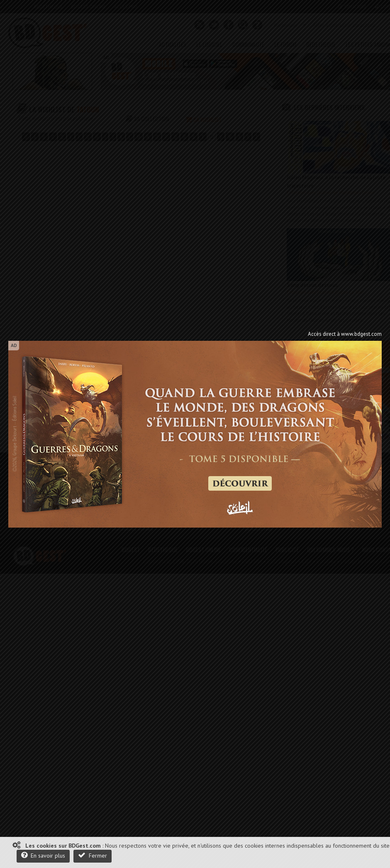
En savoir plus (43, 855)
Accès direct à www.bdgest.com (345, 334)
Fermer (93, 855)
